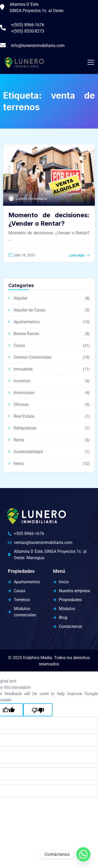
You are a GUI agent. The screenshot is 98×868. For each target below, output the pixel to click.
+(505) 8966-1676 (28, 25)
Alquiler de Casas (30, 310)
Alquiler (21, 298)
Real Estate (24, 416)
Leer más (77, 255)
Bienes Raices (26, 334)
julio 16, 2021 (25, 255)
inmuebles (23, 369)
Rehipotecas (25, 428)
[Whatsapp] (83, 854)
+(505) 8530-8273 (28, 31)
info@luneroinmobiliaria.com (38, 46)
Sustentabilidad (28, 452)
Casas (19, 345)
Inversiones (24, 393)
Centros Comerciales (33, 357)
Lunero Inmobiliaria (31, 199)
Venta (18, 464)
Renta (19, 440)
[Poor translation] (38, 710)
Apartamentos (27, 322)
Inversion (22, 381)
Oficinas (21, 404)
